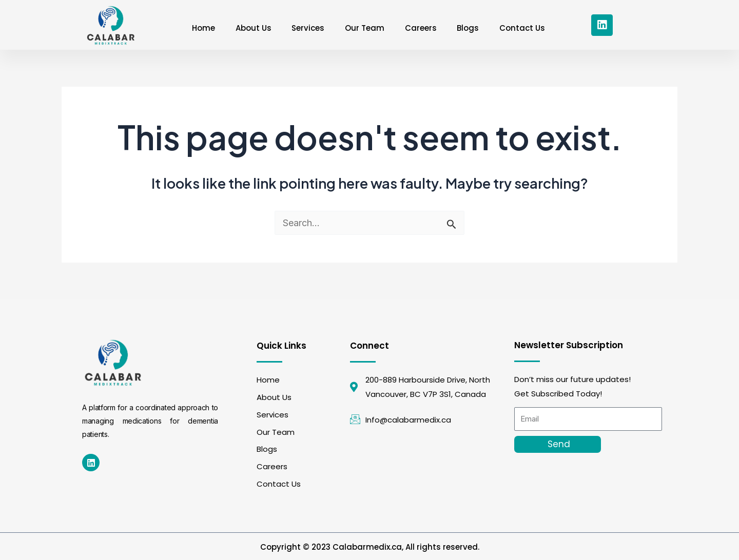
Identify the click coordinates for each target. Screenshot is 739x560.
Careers (421, 28)
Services (308, 28)
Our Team (365, 28)
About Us (253, 28)
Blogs (468, 28)
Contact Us (523, 28)
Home (203, 28)
